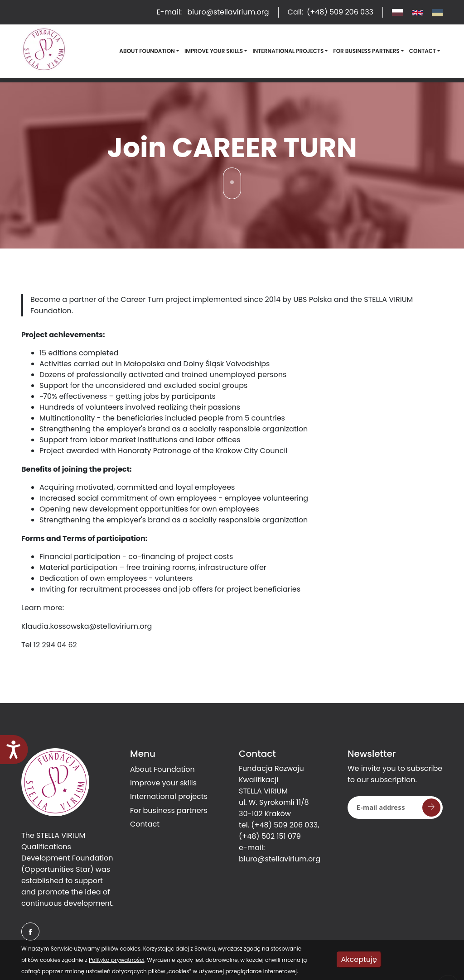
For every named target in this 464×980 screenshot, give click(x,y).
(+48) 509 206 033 (284, 825)
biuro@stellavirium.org (280, 859)
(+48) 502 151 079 (270, 836)
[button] (149, 51)
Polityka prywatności (117, 960)
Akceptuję (359, 959)
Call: (331, 12)
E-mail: (213, 12)
